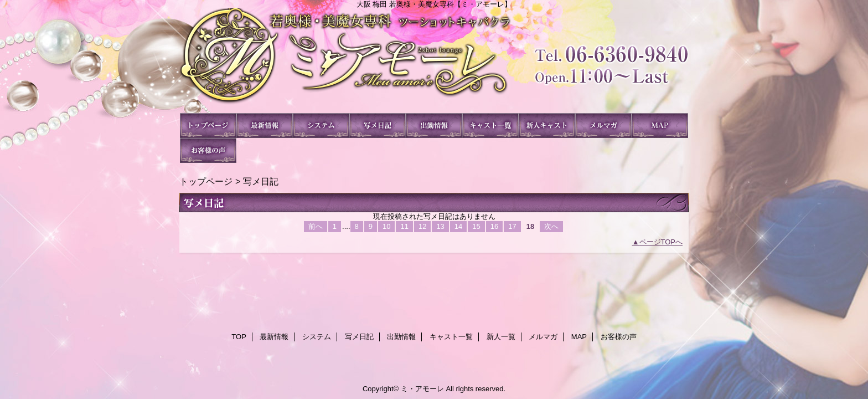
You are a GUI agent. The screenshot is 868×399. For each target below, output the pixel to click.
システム (321, 126)
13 (440, 226)
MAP (660, 126)
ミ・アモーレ (434, 61)
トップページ (206, 181)
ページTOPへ (661, 242)
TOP (208, 126)
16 (494, 226)
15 (476, 226)
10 (386, 226)
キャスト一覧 (490, 126)
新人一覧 (547, 126)
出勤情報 (434, 126)
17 (512, 226)
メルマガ (603, 126)
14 (458, 226)
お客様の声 (208, 150)
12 (422, 226)
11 (404, 226)
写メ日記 (378, 126)
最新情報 (265, 126)
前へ (316, 226)
